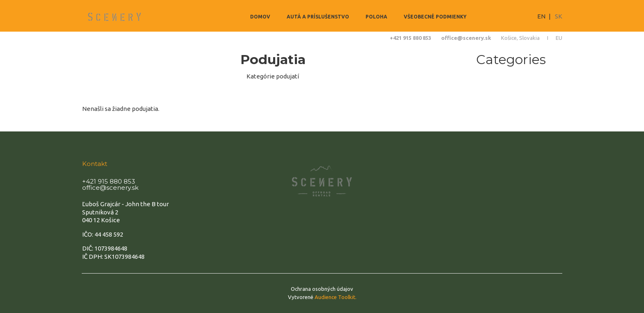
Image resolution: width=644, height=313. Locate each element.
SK (559, 16)
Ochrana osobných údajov (322, 289)
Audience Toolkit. (336, 297)
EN (541, 16)
